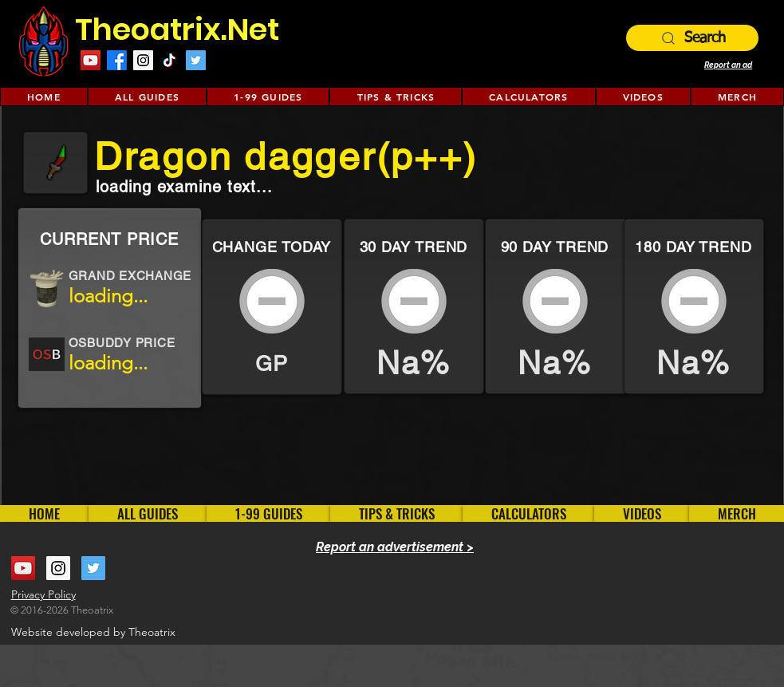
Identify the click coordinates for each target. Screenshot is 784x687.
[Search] (692, 38)
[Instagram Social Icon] (143, 60)
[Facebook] (117, 60)
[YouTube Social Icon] (91, 60)
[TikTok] (169, 60)
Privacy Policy (43, 594)
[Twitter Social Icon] (196, 60)
